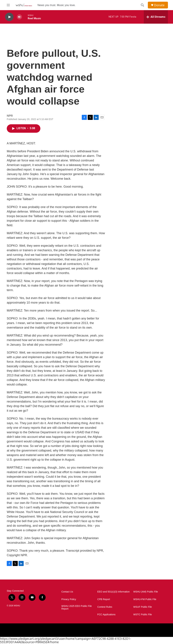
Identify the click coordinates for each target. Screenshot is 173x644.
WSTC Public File (143, 615)
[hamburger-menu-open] (8, 5)
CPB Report (104, 599)
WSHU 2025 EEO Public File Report (77, 607)
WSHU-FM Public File (145, 599)
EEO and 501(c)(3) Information (113, 592)
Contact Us (67, 592)
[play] (9, 17)
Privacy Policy (69, 599)
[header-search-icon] (142, 5)
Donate (159, 5)
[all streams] (156, 17)
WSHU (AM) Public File (146, 592)
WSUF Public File (143, 607)
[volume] (19, 17)
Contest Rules (105, 607)
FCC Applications (106, 615)
